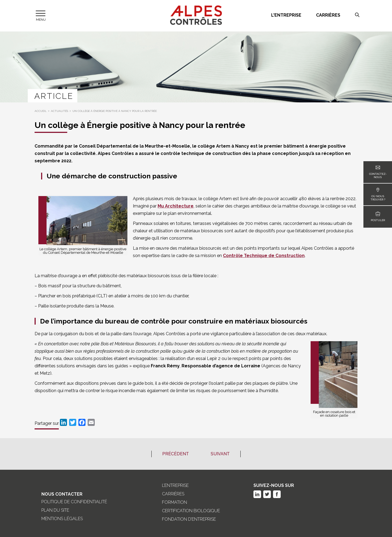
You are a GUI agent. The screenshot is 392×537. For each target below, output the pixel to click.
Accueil (41, 111)
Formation (174, 502)
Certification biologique (191, 511)
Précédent (176, 454)
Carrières (328, 15)
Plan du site (55, 510)
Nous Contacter (62, 494)
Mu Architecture (176, 206)
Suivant (220, 454)
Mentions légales (62, 519)
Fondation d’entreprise (189, 519)
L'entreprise (286, 15)
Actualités (59, 111)
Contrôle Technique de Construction (264, 256)
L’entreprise (175, 486)
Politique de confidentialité (74, 502)
